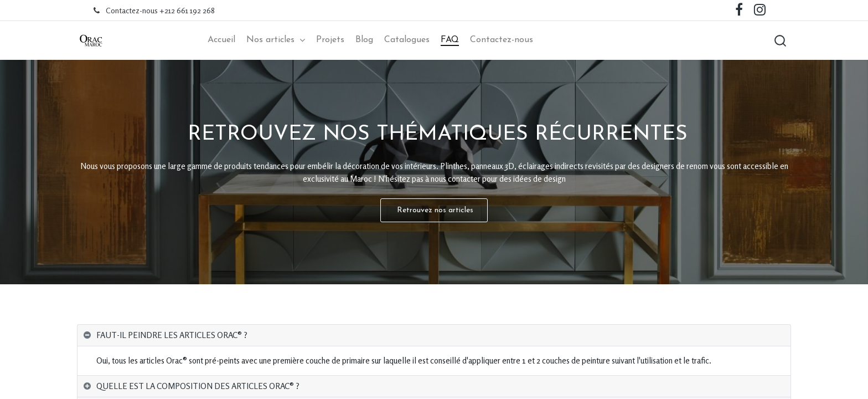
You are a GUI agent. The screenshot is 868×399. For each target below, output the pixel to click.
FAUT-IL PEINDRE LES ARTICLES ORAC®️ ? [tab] (172, 335)
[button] (780, 40)
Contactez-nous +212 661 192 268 (160, 10)
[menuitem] (221, 40)
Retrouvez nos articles (434, 210)
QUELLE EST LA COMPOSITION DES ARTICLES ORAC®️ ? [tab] (198, 386)
